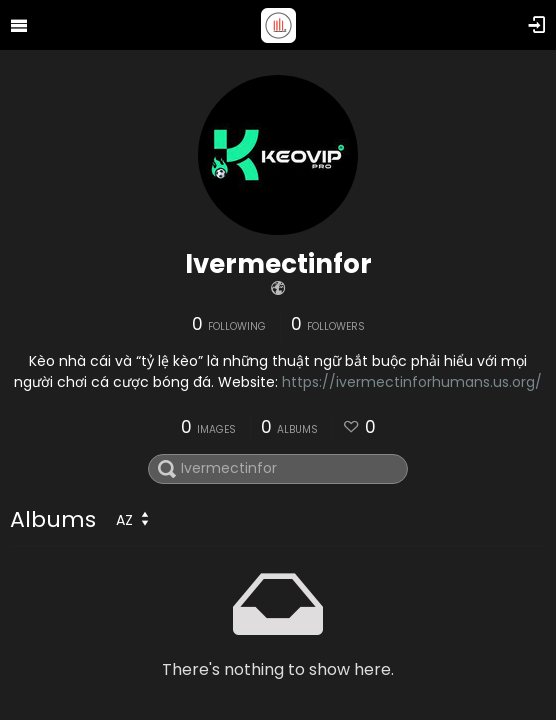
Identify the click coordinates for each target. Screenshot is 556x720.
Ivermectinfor (278, 264)
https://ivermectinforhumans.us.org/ (412, 382)
